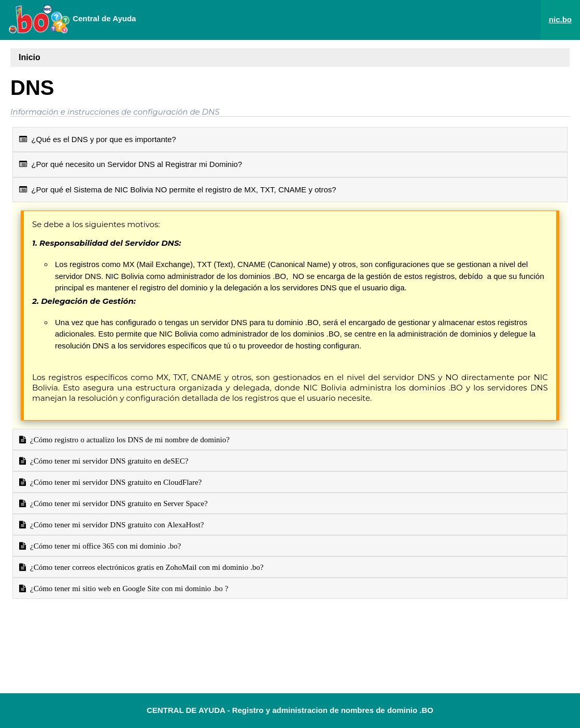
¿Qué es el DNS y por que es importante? (98, 139)
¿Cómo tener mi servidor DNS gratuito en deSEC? (107, 461)
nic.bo (560, 19)
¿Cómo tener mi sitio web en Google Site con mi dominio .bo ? (127, 588)
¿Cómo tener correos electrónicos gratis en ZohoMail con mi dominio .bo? (145, 567)
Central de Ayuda (72, 19)
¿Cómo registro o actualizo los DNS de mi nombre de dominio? (128, 439)
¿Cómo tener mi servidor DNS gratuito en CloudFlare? (114, 482)
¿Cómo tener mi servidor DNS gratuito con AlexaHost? (115, 524)
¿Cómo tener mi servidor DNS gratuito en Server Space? (117, 503)
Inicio (30, 57)
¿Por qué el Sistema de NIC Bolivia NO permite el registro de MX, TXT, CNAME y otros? (178, 190)
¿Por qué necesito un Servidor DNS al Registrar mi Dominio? (131, 164)
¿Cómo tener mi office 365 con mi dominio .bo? (103, 546)
